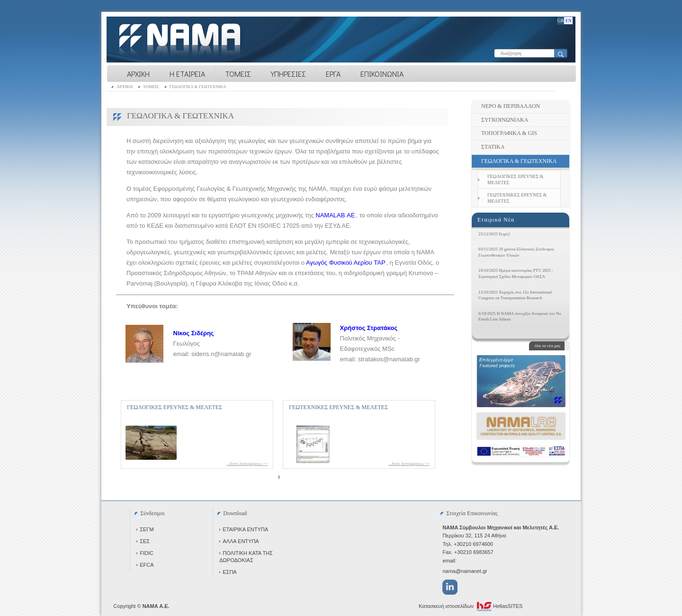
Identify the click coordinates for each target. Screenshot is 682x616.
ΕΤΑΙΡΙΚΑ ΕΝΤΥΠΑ (244, 529)
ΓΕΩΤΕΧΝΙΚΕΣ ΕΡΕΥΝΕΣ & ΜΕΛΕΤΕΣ (338, 407)
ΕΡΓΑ (333, 74)
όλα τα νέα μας (547, 346)
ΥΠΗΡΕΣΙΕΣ (288, 74)
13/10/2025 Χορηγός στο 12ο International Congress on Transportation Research (515, 295)
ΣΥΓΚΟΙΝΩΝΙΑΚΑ (505, 120)
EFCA (145, 565)
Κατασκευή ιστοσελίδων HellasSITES (471, 607)
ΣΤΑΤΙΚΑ (493, 147)
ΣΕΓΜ (145, 529)
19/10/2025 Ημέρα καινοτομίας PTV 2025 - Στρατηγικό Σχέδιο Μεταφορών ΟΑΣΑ (516, 273)
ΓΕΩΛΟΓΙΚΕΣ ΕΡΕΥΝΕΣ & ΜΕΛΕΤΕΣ (175, 407)
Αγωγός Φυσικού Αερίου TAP (346, 263)
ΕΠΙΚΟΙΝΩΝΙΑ (382, 74)
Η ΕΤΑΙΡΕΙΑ (187, 74)
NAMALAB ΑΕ (335, 215)
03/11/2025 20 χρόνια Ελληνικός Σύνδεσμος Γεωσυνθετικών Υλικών (516, 252)
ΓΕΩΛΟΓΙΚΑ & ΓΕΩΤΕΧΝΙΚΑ (198, 87)
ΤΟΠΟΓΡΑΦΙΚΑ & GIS (509, 133)
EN (569, 21)
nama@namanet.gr (465, 571)
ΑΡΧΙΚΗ (138, 74)
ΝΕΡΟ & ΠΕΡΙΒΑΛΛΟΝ (511, 106)
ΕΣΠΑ (228, 572)
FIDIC (145, 553)
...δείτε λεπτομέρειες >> (247, 464)
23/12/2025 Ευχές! (494, 234)
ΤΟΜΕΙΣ (238, 74)
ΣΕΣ (143, 541)
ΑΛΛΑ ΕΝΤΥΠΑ (239, 541)
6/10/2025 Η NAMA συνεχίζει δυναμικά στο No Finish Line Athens (520, 317)
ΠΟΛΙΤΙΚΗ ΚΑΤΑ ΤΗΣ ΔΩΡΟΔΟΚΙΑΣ (246, 557)
